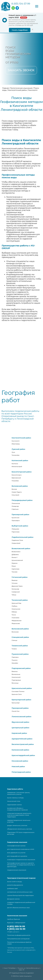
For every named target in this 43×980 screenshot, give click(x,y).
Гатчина (15, 583)
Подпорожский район (21, 668)
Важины (15, 671)
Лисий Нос (16, 711)
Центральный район (21, 728)
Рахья (14, 566)
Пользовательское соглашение (18, 939)
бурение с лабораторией (16, 923)
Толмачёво (16, 455)
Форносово (16, 623)
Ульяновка (15, 618)
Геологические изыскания (17, 916)
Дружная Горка (17, 586)
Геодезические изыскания (17, 842)
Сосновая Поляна (18, 691)
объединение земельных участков (20, 829)
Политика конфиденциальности (19, 935)
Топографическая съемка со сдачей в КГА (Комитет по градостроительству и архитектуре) (21, 865)
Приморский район (20, 708)
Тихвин (14, 649)
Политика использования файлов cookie (19, 943)
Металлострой (17, 466)
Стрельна (15, 509)
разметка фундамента (15, 885)
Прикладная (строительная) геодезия (21, 878)
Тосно (14, 615)
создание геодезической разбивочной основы (21, 903)
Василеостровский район (23, 744)
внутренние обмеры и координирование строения (17, 809)
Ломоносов (16, 503)
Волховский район (20, 486)
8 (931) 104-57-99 (21, 4)
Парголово (16, 532)
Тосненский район (20, 600)
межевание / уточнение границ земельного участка (19, 793)
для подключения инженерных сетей (21, 849)
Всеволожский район (21, 549)
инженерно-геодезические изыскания (21, 860)
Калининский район (20, 750)
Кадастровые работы (15, 789)
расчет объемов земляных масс (19, 908)
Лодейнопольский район (23, 537)
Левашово (15, 529)
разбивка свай (12, 888)
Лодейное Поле (17, 540)
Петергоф (15, 506)
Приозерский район (20, 515)
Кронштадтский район (21, 700)
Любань (15, 606)
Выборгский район (20, 526)
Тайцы (14, 595)
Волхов (14, 489)
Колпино (15, 464)
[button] (37, 6)
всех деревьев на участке (16, 853)
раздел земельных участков (17, 825)
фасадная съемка (13, 899)
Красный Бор (17, 603)
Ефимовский (16, 478)
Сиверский (16, 592)
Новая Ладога (17, 492)
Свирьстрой (16, 543)
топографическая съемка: (16, 846)
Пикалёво (15, 481)
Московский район (20, 761)
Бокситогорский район (22, 472)
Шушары (15, 663)
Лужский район (18, 449)
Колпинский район (20, 461)
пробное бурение (14, 919)
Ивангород (16, 444)
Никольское (16, 609)
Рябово (14, 612)
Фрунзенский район (20, 722)
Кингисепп (16, 441)
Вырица (15, 580)
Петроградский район (21, 772)
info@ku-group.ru (13, 932)
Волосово (15, 632)
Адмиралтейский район (22, 739)
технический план (14, 801)
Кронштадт (16, 703)
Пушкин (15, 660)
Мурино (15, 563)
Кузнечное (16, 518)
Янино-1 (15, 557)
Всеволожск (16, 552)
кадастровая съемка (14, 805)
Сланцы (15, 640)
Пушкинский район (20, 654)
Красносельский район (22, 688)
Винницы (15, 683)
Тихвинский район (20, 646)
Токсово (15, 572)
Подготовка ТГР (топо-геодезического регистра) (21, 833)
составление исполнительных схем (20, 892)
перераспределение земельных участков (19, 821)
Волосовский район (20, 629)
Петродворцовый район (22, 500)
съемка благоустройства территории (20, 895)
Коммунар (15, 589)
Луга (13, 452)
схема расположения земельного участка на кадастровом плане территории (19, 815)
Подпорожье (16, 680)
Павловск (15, 657)
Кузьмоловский (17, 560)
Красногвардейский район (23, 755)
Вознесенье (16, 674)
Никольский (16, 677)
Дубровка (15, 554)
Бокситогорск (17, 475)
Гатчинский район (20, 577)
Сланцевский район (20, 637)
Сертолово (16, 569)
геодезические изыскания (17, 870)
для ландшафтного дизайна (17, 856)
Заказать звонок (21, 70)
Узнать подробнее (20, 30)
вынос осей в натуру (15, 882)
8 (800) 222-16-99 (16, 929)
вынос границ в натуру (15, 798)
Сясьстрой (15, 495)
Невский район (18, 767)
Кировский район (19, 733)
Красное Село (17, 694)
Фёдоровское (17, 621)
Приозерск (16, 520)
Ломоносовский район (22, 717)
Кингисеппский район (21, 438)
